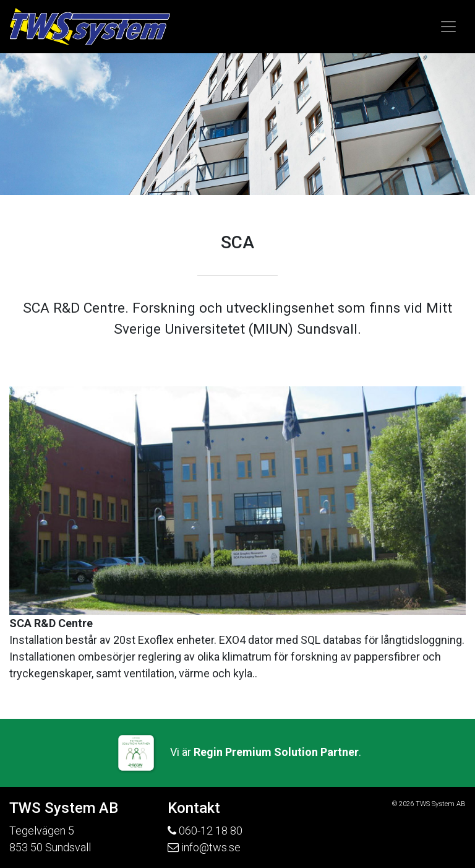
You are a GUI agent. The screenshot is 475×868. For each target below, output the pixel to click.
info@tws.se (211, 847)
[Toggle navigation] (448, 27)
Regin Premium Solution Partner (276, 752)
